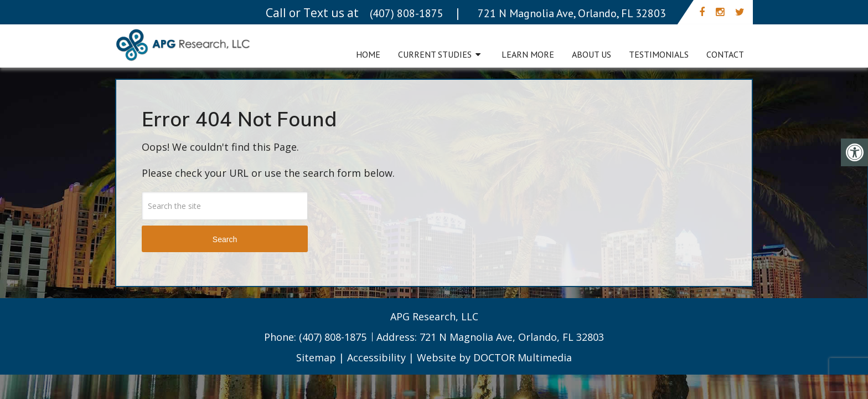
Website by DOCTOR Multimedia (494, 357)
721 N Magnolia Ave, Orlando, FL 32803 (512, 337)
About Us (591, 54)
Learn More (528, 54)
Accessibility (376, 357)
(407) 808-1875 (334, 337)
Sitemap (316, 357)
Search (225, 239)
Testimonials (659, 54)
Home (368, 54)
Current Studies (435, 54)
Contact (725, 54)
